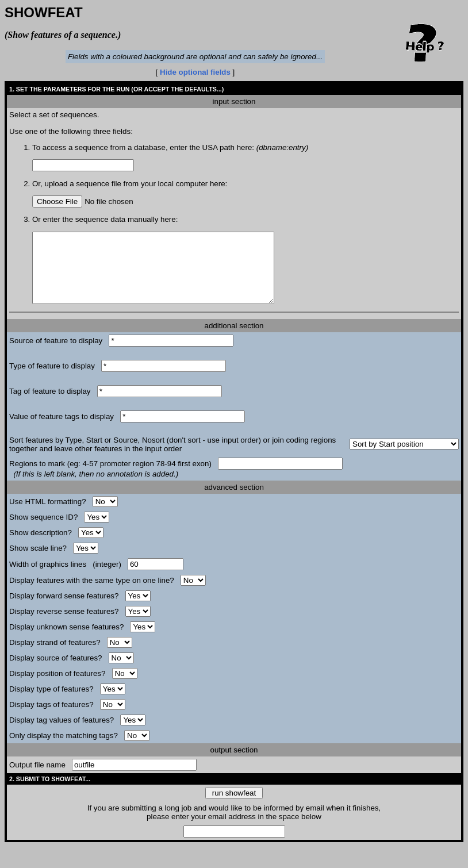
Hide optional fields (196, 72)
